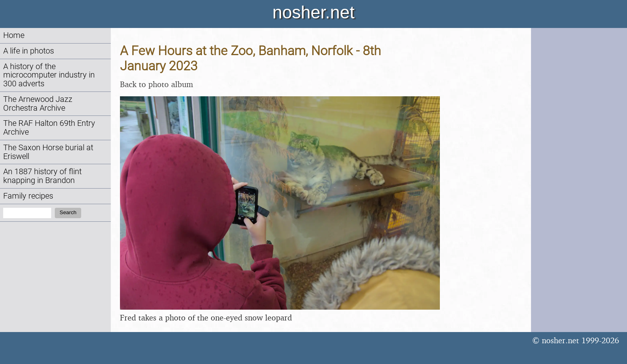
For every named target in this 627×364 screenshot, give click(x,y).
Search (68, 212)
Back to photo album (157, 84)
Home (14, 35)
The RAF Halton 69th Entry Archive (49, 128)
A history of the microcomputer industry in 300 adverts (49, 75)
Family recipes (28, 196)
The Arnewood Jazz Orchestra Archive (38, 104)
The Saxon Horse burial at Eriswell (48, 152)
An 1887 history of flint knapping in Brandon (42, 176)
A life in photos (29, 51)
